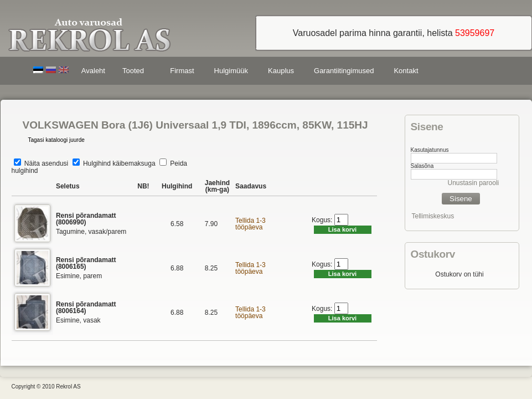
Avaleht (93, 71)
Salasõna (422, 166)
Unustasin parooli (474, 183)
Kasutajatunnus (430, 150)
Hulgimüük (231, 71)
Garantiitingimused (344, 71)
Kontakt (406, 71)
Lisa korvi (342, 229)
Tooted (135, 72)
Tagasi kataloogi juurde (56, 140)
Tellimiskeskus (433, 216)
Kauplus (281, 71)
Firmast (182, 71)
